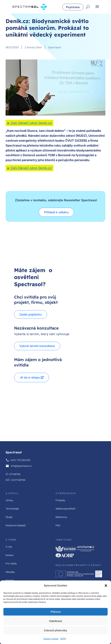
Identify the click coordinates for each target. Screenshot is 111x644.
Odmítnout (55, 621)
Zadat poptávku (31, 314)
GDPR (63, 639)
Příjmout (56, 612)
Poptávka (73, 7)
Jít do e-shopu (30, 377)
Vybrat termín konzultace (37, 346)
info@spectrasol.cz (21, 466)
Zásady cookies (51, 639)
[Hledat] (88, 7)
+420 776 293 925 (20, 460)
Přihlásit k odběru (56, 212)
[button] (106, 586)
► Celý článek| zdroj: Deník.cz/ (30, 123)
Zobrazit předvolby (55, 630)
